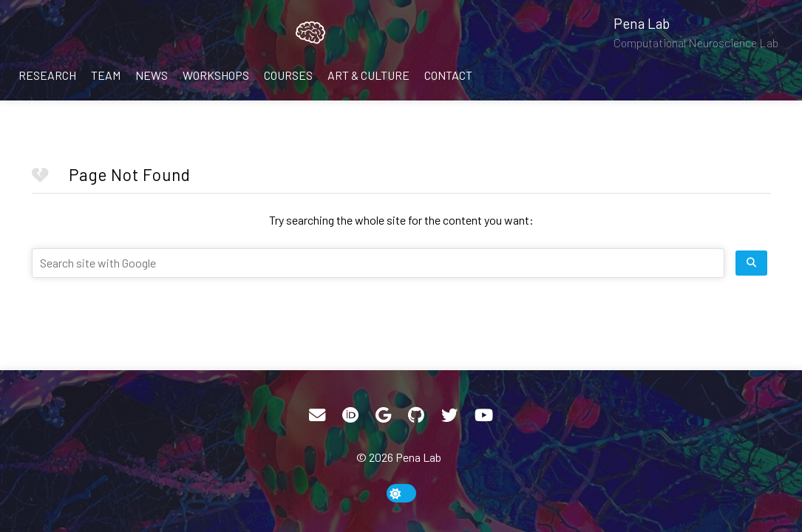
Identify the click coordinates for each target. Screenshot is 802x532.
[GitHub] (416, 415)
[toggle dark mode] (401, 493)
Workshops (216, 75)
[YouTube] (484, 415)
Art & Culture (368, 75)
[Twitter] (449, 415)
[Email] (317, 415)
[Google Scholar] (383, 415)
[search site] (751, 263)
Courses (288, 75)
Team (106, 75)
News (152, 75)
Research (47, 75)
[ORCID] (350, 415)
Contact (448, 75)
